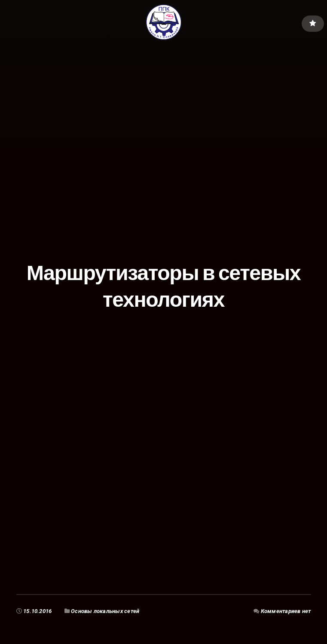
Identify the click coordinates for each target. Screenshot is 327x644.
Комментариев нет (286, 611)
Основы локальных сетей (105, 611)
